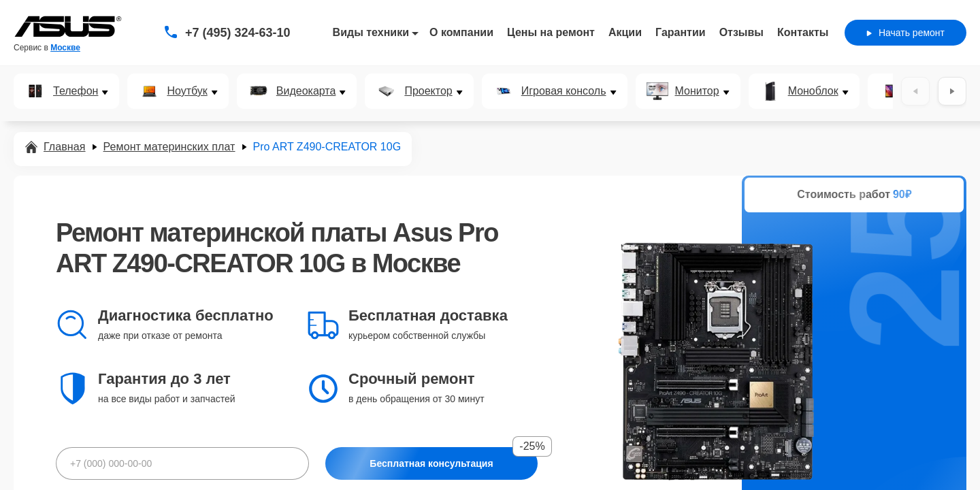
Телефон (76, 91)
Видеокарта (306, 91)
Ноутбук (187, 91)
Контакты (803, 32)
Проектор (428, 91)
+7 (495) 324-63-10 (238, 33)
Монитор (697, 91)
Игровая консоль (564, 91)
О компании (461, 32)
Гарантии (681, 32)
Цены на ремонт (551, 32)
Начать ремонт (905, 33)
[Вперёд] (952, 91)
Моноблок (813, 91)
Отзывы (741, 32)
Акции (625, 32)
